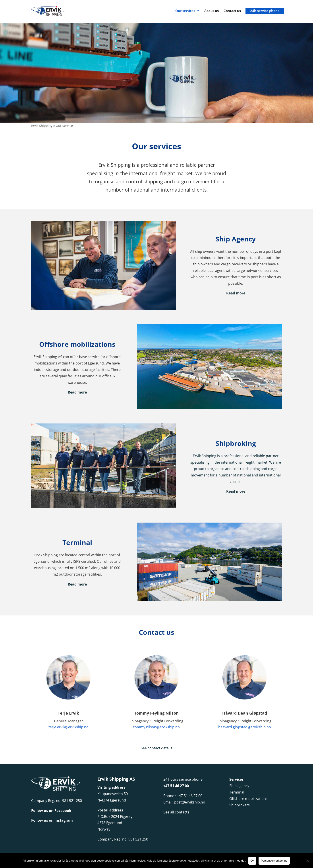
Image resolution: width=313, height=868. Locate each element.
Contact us (232, 11)
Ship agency (239, 786)
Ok (252, 861)
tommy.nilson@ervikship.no (156, 727)
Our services (185, 11)
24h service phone (265, 11)
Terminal (237, 792)
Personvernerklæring (274, 861)
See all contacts (176, 812)
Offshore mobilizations (248, 799)
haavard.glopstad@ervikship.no (245, 727)
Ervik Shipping (42, 126)
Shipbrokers (240, 805)
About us (212, 11)
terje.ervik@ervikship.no (69, 727)
